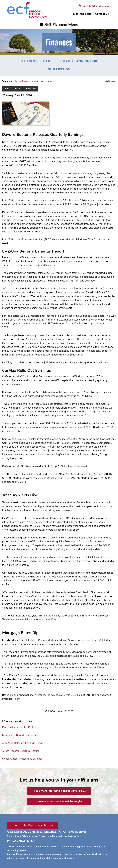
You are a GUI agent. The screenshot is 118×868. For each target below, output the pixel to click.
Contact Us (102, 14)
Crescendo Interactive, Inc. (46, 832)
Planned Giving (21, 81)
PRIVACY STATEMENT (21, 841)
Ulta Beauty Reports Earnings (19, 735)
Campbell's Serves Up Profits (19, 727)
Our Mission (59, 69)
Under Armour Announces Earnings (22, 759)
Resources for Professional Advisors (33, 825)
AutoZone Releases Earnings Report (23, 743)
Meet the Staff (82, 14)
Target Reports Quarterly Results (21, 751)
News (33, 81)
